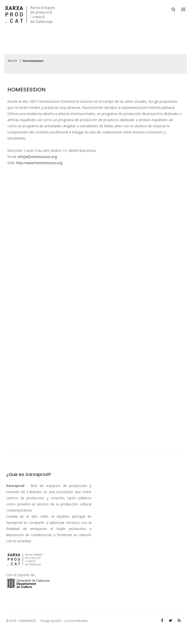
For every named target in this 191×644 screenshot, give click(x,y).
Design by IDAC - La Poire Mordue (64, 621)
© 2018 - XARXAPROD (21, 621)
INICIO (12, 61)
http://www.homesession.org (39, 163)
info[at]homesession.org (37, 157)
